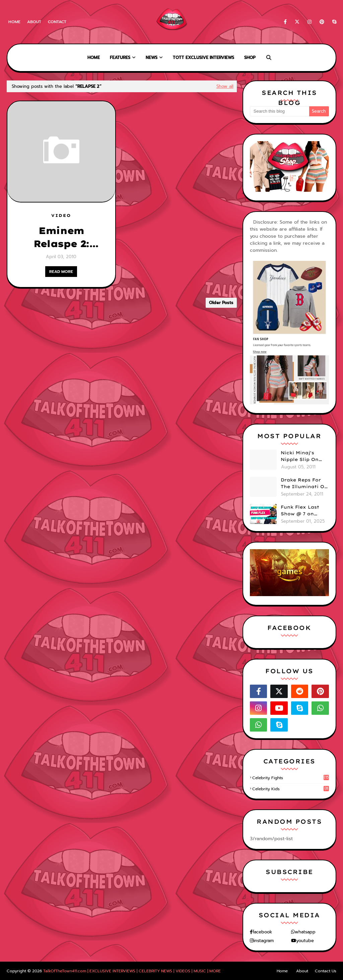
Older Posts (221, 303)
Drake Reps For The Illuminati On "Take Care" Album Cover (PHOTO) (304, 483)
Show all (225, 86)
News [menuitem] (152, 57)
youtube (305, 941)
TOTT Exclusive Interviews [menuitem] (203, 57)
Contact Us (326, 971)
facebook (262, 932)
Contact (57, 22)
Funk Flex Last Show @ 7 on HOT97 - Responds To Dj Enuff (304, 511)
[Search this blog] (280, 111)
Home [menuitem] (94, 57)
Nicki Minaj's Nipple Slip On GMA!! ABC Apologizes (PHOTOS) (300, 456)
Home (14, 22)
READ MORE (61, 272)
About (34, 22)
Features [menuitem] (120, 57)
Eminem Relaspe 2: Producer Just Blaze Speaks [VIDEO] (61, 237)
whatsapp (305, 932)
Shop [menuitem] (250, 57)
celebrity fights (291, 778)
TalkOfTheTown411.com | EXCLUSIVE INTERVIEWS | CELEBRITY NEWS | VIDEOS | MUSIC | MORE (132, 971)
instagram (264, 941)
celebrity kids (291, 789)
